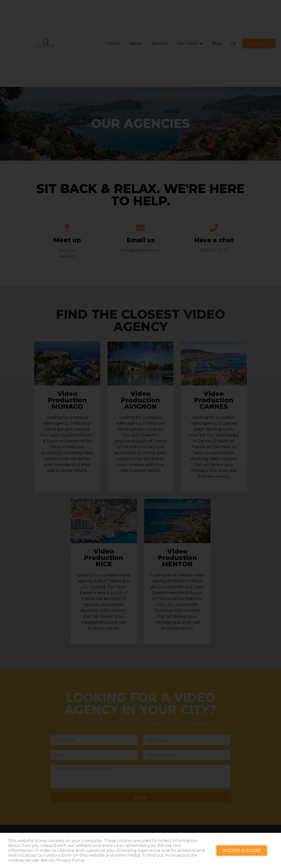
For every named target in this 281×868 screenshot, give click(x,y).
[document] (140, 434)
